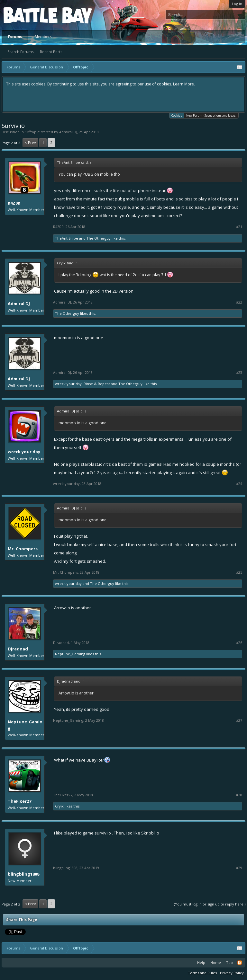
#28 (239, 795)
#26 (239, 643)
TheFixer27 (19, 801)
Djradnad (18, 649)
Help (201, 962)
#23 (239, 373)
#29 (239, 868)
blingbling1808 (23, 874)
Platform (27, 15)
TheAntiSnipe (67, 238)
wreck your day (68, 384)
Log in (237, 4)
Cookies (177, 115)
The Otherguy (99, 238)
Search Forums (20, 52)
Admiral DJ (68, 132)
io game (86, 833)
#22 (239, 302)
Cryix (59, 806)
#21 (239, 227)
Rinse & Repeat (97, 384)
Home (216, 962)
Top (229, 962)
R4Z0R (14, 203)
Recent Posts (51, 52)
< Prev (30, 142)
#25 (239, 572)
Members (43, 36)
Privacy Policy (232, 973)
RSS (240, 963)
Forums (15, 36)
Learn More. (184, 84)
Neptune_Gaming (70, 654)
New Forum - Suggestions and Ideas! (211, 115)
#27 (239, 720)
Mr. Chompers (23, 549)
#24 (239, 484)
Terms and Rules (202, 973)
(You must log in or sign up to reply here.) (210, 904)
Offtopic (32, 132)
